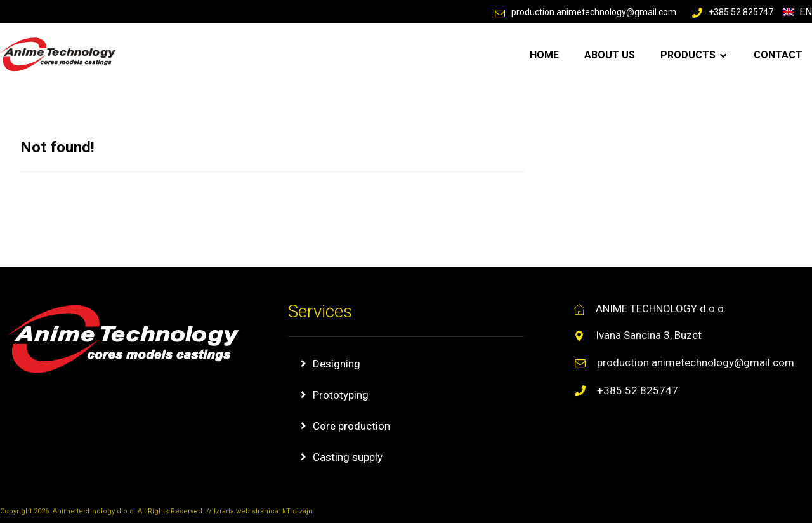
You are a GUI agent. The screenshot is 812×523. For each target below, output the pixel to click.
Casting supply (348, 457)
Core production (351, 426)
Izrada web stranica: (248, 511)
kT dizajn (298, 511)
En (797, 12)
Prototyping (341, 395)
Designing (337, 364)
